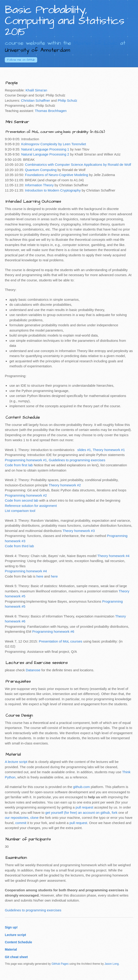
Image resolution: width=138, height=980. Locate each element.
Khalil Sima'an (36, 90)
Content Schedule (18, 942)
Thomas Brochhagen (51, 111)
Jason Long (112, 964)
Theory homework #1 (109, 450)
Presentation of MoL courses (60, 641)
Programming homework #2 (26, 495)
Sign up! (11, 927)
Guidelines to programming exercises (77, 460)
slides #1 (84, 450)
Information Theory (39, 185)
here (40, 576)
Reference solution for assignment (31, 506)
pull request (84, 807)
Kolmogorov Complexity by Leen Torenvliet (54, 144)
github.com (81, 787)
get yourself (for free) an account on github (78, 813)
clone (34, 818)
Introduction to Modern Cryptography (53, 190)
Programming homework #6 (53, 631)
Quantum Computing (41, 170)
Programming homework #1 (26, 460)
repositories (20, 818)
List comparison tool (20, 511)
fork (115, 813)
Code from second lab (22, 500)
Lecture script (15, 935)
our (7, 818)
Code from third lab (19, 546)
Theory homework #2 (65, 485)
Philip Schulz (68, 100)
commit (21, 823)
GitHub (21, 60)
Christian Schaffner (35, 100)
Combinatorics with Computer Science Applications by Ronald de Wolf (78, 165)
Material (11, 949)
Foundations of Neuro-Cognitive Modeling (57, 175)
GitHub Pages (60, 964)
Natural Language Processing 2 (45, 154)
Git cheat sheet (16, 957)
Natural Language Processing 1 (45, 149)
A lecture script (16, 762)
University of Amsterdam (37, 50)
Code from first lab (19, 465)
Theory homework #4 (113, 556)
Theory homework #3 (79, 531)
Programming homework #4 (26, 571)
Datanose (33, 670)
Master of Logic (96, 43)
